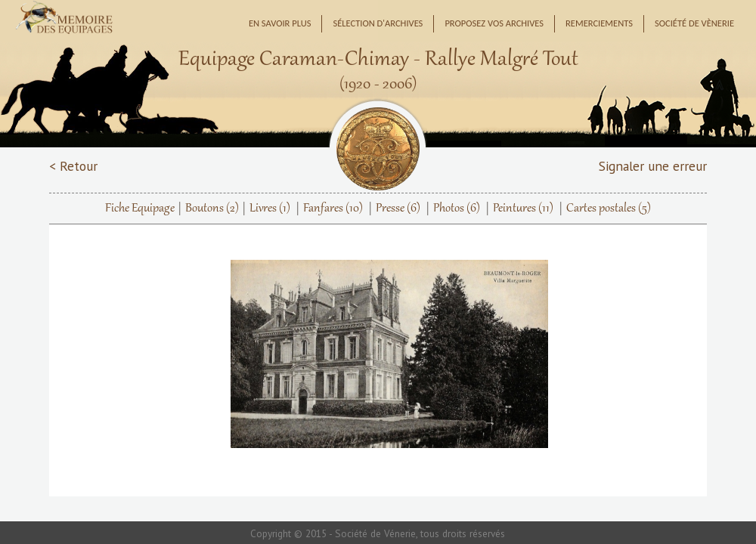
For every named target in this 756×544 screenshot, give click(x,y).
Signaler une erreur (653, 166)
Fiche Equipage (140, 209)
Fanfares (333, 209)
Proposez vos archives (494, 23)
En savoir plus (280, 23)
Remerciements (599, 23)
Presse (398, 209)
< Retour (73, 166)
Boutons (212, 209)
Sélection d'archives (378, 23)
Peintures (523, 209)
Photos (457, 209)
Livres (270, 209)
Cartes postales (609, 209)
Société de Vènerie (694, 23)
